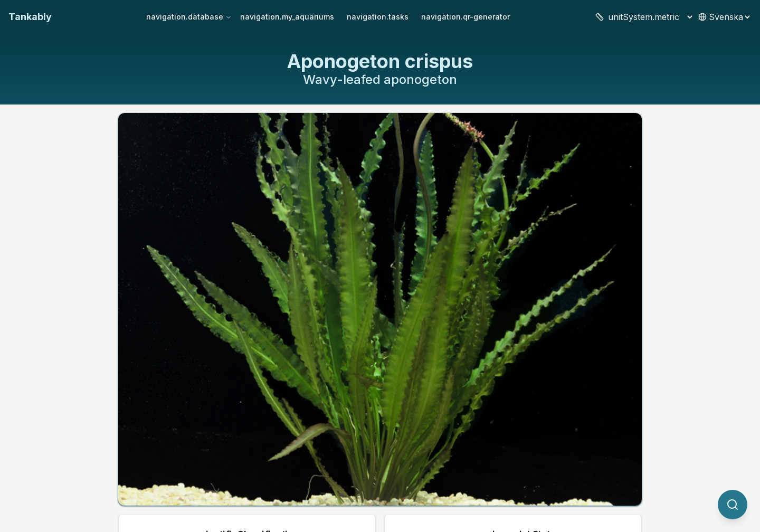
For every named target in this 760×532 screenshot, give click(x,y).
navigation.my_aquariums (287, 17)
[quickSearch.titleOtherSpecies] (733, 505)
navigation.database (189, 17)
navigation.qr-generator (465, 17)
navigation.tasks (378, 17)
